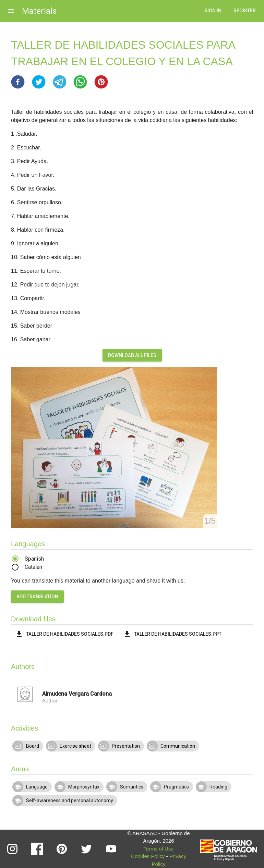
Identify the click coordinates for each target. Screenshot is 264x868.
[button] (18, 82)
